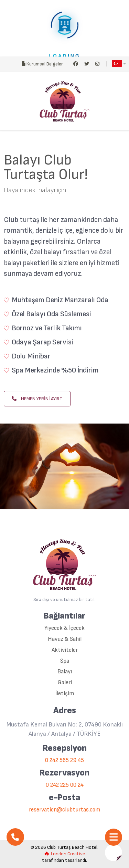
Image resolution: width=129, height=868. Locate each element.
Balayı (65, 672)
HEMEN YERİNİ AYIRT (37, 399)
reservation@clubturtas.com (64, 810)
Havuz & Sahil (65, 639)
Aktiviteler (65, 650)
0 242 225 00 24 (65, 785)
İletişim (65, 694)
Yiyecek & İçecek (64, 628)
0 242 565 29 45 (64, 761)
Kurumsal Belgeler (42, 64)
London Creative (65, 854)
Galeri (65, 683)
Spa (65, 661)
